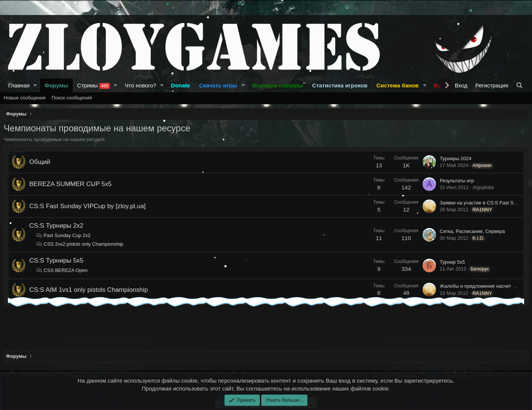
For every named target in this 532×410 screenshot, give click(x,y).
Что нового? (141, 85)
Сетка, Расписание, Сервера (472, 231)
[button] (35, 85)
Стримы (94, 86)
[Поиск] (520, 85)
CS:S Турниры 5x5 (56, 261)
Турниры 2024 (456, 158)
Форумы (56, 85)
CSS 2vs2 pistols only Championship (80, 244)
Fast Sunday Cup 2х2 (63, 235)
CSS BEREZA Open (62, 270)
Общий (40, 162)
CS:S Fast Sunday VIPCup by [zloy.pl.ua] (88, 206)
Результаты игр (457, 181)
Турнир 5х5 (452, 262)
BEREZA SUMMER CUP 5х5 (70, 184)
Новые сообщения (25, 98)
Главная (19, 85)
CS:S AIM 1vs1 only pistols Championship (89, 290)
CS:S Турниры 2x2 (56, 226)
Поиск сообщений (72, 98)
